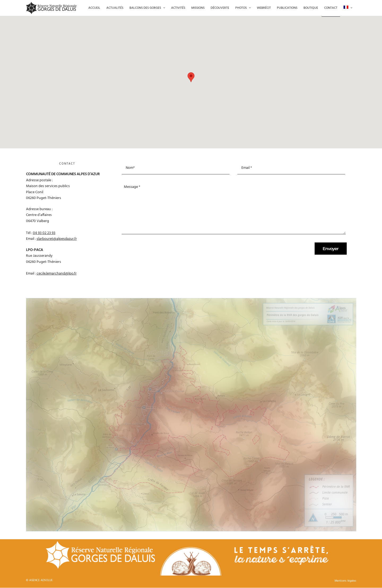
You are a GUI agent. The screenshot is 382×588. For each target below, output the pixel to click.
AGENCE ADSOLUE (41, 580)
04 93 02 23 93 (44, 233)
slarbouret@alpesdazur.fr (57, 239)
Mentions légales (345, 581)
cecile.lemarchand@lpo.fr (57, 274)
